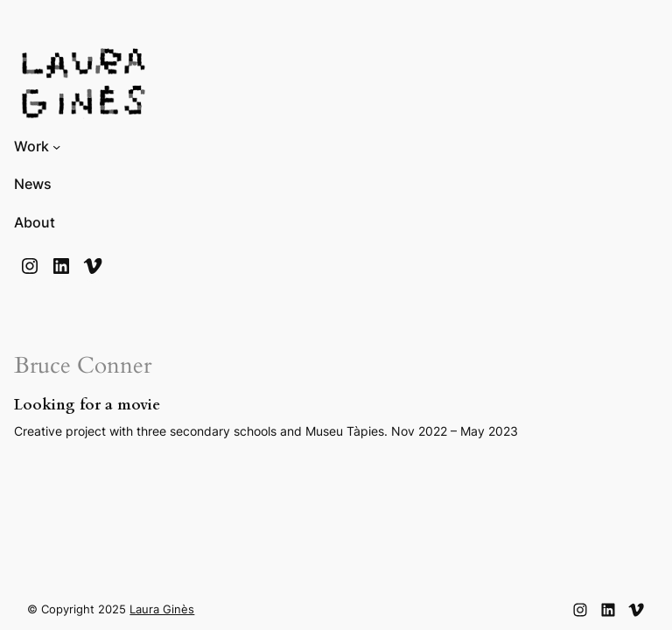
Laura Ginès (162, 609)
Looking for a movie (87, 405)
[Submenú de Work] (56, 147)
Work (31, 147)
